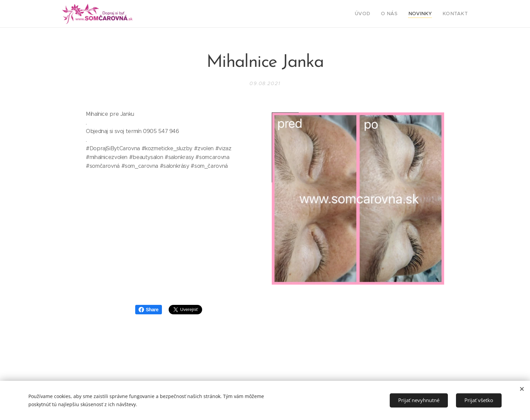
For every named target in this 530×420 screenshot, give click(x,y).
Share (149, 310)
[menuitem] (373, 14)
